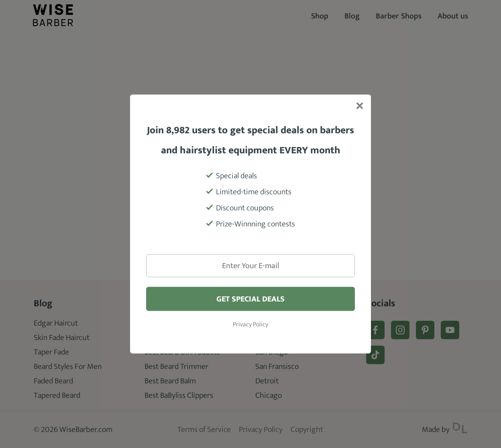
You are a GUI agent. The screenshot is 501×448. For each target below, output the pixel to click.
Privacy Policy (250, 325)
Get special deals (250, 299)
